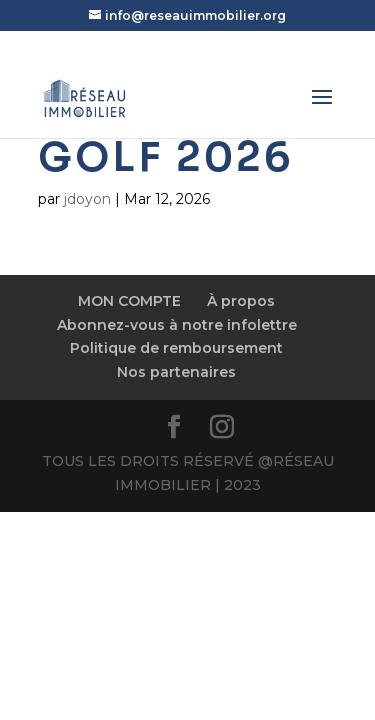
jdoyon (87, 199)
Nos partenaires (176, 372)
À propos (241, 301)
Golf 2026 (166, 157)
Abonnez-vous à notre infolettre (177, 325)
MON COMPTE (129, 301)
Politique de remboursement (176, 348)
